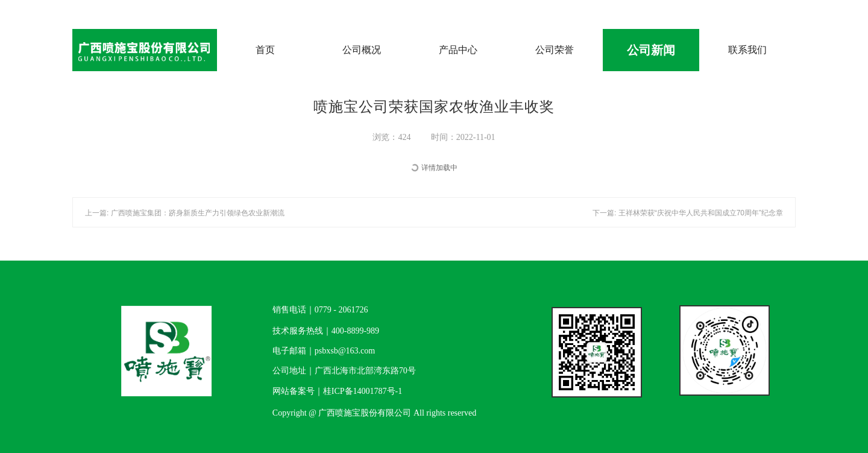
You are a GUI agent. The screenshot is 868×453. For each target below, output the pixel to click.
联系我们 (747, 50)
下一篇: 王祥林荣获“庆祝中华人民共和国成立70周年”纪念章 (688, 213)
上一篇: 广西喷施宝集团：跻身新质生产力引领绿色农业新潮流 (185, 213)
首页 (265, 50)
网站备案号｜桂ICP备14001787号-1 (337, 391)
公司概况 (362, 50)
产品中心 (458, 50)
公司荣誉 (555, 50)
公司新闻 (651, 50)
